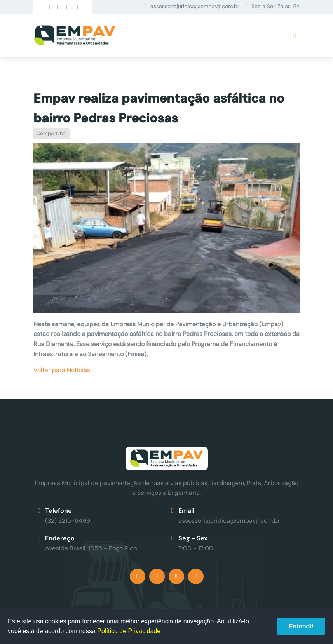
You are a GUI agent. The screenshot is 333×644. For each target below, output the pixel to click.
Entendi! (301, 626)
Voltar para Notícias (62, 370)
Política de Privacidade (129, 631)
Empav (75, 36)
